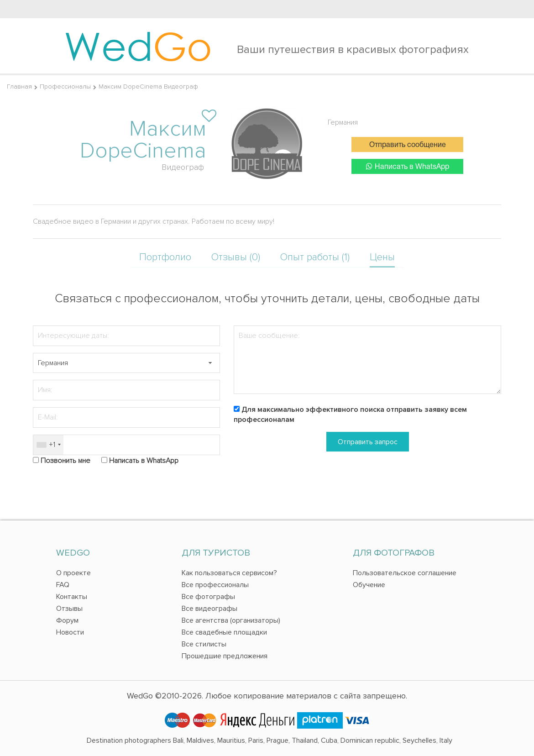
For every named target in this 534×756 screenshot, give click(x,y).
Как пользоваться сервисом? (229, 573)
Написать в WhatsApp (408, 166)
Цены (382, 257)
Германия (343, 122)
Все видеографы (209, 609)
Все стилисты (204, 644)
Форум (67, 620)
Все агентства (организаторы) (231, 620)
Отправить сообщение (408, 145)
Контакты (72, 597)
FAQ (63, 585)
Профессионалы (65, 87)
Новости (70, 632)
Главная (19, 87)
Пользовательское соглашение (405, 573)
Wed (138, 46)
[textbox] (126, 363)
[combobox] (48, 445)
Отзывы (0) (236, 257)
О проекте (73, 573)
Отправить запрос (368, 442)
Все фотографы (208, 597)
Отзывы (69, 609)
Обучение (369, 585)
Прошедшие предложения (225, 656)
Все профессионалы (215, 585)
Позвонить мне (65, 461)
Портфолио (165, 257)
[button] (210, 363)
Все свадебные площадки (224, 632)
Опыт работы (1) (315, 257)
